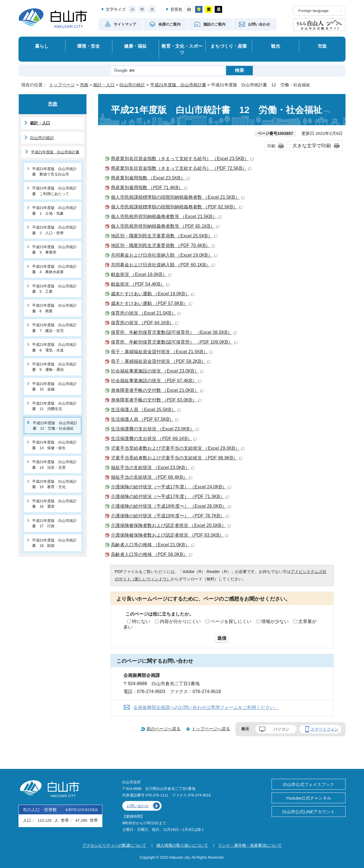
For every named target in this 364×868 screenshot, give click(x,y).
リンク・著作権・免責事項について (250, 845)
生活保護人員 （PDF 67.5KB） (145, 419)
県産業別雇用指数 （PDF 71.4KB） (149, 188)
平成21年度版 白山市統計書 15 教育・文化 (54, 484)
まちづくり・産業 (229, 46)
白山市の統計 (132, 85)
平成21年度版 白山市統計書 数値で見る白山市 (54, 171)
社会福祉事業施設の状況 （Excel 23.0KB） (157, 371)
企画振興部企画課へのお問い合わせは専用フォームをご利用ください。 (206, 707)
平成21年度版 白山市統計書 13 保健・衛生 (54, 445)
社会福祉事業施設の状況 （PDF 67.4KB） (156, 381)
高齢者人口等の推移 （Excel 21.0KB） (153, 545)
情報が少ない (275, 621)
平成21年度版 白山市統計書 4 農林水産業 (54, 269)
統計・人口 (104, 85)
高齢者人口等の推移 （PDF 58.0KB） (152, 554)
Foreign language (313, 11)
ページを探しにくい (231, 621)
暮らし (42, 46)
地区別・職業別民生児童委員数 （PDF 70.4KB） (163, 245)
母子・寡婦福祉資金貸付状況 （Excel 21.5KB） (162, 352)
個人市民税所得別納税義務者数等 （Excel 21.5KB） (166, 217)
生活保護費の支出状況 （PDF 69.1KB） (154, 439)
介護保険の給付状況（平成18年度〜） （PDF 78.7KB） (170, 516)
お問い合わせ (138, 806)
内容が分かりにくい (180, 621)
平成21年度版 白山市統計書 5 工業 (54, 289)
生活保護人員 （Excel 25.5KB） (146, 410)
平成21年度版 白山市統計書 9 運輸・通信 (54, 367)
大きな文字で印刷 (312, 146)
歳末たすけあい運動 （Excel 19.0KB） (153, 294)
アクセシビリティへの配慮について (114, 845)
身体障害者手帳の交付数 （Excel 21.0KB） (157, 390)
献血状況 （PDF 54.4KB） (140, 284)
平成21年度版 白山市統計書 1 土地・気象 (54, 210)
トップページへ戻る (211, 729)
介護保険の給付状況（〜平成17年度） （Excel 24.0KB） (171, 487)
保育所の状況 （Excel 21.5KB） (146, 313)
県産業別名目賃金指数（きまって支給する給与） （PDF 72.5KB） (181, 168)
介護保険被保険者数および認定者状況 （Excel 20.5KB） (171, 525)
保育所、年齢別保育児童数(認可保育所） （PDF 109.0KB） (174, 342)
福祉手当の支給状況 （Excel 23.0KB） (153, 468)
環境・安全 (88, 46)
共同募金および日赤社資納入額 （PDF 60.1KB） (163, 265)
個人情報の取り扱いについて (182, 845)
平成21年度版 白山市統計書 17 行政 (54, 523)
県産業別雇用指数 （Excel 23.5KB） (150, 178)
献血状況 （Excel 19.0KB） (141, 274)
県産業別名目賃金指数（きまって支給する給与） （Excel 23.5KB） (182, 159)
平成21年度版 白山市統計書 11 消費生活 (54, 406)
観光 (276, 46)
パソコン (281, 729)
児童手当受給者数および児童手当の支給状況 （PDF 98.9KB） (177, 458)
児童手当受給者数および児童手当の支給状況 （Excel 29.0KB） (178, 448)
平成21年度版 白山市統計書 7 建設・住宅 (54, 328)
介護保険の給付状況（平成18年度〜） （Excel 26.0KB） (171, 506)
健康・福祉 (135, 46)
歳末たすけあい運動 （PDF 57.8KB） (152, 303)
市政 (322, 46)
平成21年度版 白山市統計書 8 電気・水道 (54, 347)
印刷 (271, 146)
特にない (141, 621)
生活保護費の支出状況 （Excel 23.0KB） (155, 429)
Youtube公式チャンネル (309, 798)
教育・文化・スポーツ (182, 49)
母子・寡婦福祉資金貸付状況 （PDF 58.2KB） (161, 361)
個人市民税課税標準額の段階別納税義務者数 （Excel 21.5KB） (178, 197)
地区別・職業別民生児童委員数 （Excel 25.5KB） (164, 236)
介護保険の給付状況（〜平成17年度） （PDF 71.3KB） (170, 496)
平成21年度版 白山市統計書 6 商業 (54, 308)
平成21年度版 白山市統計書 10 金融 (54, 386)
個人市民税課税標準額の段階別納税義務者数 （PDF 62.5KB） (177, 207)
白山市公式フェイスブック (309, 784)
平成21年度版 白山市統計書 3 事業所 (54, 250)
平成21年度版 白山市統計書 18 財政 (54, 543)
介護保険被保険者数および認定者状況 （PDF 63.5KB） (170, 535)
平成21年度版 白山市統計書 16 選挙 (54, 504)
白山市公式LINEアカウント (309, 812)
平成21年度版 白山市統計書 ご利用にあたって (54, 191)
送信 (222, 638)
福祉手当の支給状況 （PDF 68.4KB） (152, 477)
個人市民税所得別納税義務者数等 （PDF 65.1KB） (165, 226)
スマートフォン (324, 729)
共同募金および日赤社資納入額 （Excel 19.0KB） (164, 255)
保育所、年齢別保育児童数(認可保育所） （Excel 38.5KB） (174, 332)
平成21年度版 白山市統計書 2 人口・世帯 (54, 230)
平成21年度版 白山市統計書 (178, 85)
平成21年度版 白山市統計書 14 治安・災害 (54, 465)
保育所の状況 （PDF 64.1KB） (145, 323)
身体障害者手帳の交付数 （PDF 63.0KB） (156, 400)
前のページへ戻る (164, 729)
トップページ (62, 85)
